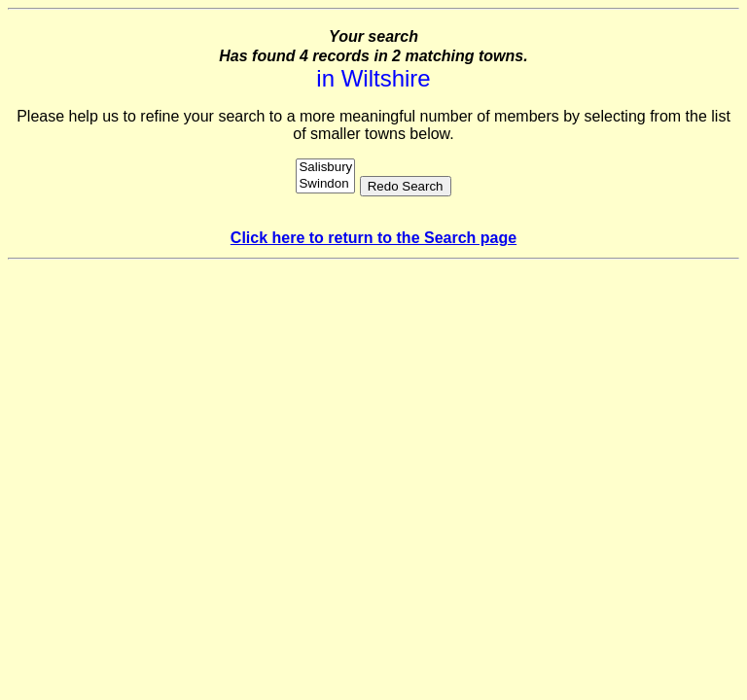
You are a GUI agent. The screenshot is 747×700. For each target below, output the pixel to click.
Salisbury (325, 168)
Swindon (325, 184)
